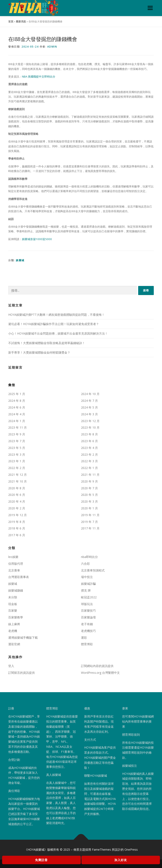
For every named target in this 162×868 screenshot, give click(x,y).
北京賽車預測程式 (93, 570)
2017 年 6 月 (17, 535)
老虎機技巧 (88, 631)
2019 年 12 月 (18, 515)
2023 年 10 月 (90, 427)
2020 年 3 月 (89, 501)
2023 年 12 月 (90, 421)
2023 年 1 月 (17, 461)
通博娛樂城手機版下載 (23, 638)
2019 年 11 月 (90, 515)
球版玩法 (87, 604)
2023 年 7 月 (17, 441)
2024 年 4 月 (17, 414)
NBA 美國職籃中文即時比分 (39, 77)
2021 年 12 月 (18, 475)
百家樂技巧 (88, 610)
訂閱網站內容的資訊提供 (97, 666)
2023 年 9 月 (17, 434)
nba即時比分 (89, 557)
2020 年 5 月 (89, 495)
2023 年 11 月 (18, 427)
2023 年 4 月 (89, 448)
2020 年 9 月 (89, 481)
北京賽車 (14, 570)
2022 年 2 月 (17, 468)
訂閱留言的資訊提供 (22, 673)
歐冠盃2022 (89, 597)
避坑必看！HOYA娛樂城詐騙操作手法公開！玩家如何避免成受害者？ (54, 324)
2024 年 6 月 (17, 407)
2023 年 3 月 (17, 455)
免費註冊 (41, 860)
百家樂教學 (16, 617)
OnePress (131, 850)
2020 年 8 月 (17, 488)
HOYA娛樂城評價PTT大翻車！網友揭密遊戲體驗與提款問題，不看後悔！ (56, 314)
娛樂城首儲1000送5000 (37, 239)
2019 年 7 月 (89, 522)
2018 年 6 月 (17, 528)
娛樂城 (20, 260)
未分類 (13, 597)
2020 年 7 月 (89, 488)
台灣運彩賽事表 (19, 577)
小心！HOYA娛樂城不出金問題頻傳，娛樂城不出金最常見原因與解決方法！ (58, 333)
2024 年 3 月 (89, 414)
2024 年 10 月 (90, 394)
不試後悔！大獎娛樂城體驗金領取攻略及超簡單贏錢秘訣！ (47, 343)
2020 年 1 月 (89, 508)
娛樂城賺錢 (16, 590)
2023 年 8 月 (89, 434)
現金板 (13, 604)
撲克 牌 (86, 590)
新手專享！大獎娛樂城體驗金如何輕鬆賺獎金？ (39, 352)
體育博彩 (87, 644)
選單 (150, 8)
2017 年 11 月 (90, 528)
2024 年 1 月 (17, 421)
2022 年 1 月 (89, 468)
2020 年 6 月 (17, 495)
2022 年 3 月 (89, 461)
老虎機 (13, 631)
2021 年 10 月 (18, 481)
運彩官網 (14, 644)
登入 (11, 666)
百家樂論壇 (88, 617)
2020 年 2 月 (17, 508)
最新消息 (21, 21)
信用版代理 (16, 564)
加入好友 (121, 860)
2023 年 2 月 (89, 455)
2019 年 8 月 (17, 522)
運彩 (84, 638)
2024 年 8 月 (17, 401)
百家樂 (13, 610)
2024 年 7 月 (89, 401)
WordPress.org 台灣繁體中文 (100, 673)
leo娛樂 (13, 557)
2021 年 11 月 (90, 475)
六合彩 (85, 564)
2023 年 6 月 (89, 441)
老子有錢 (87, 624)
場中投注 (87, 577)
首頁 (11, 21)
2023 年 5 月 (17, 448)
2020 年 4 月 (17, 501)
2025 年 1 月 (17, 394)
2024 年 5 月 (89, 407)
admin (52, 47)
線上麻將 (14, 624)
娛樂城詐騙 (88, 584)
